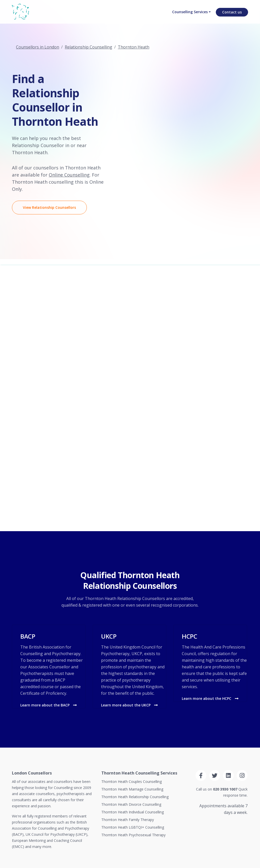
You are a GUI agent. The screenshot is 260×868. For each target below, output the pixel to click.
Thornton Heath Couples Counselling (132, 782)
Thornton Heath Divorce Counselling (131, 804)
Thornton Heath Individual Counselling (133, 812)
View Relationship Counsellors (49, 207)
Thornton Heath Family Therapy (128, 820)
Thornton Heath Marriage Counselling (132, 789)
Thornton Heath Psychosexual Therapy (133, 835)
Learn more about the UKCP (129, 705)
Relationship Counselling (88, 47)
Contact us (232, 17)
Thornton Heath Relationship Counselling (135, 797)
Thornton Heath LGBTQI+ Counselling (133, 827)
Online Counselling (69, 175)
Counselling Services (188, 17)
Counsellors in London (38, 47)
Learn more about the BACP (48, 705)
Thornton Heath (134, 47)
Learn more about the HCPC (210, 698)
